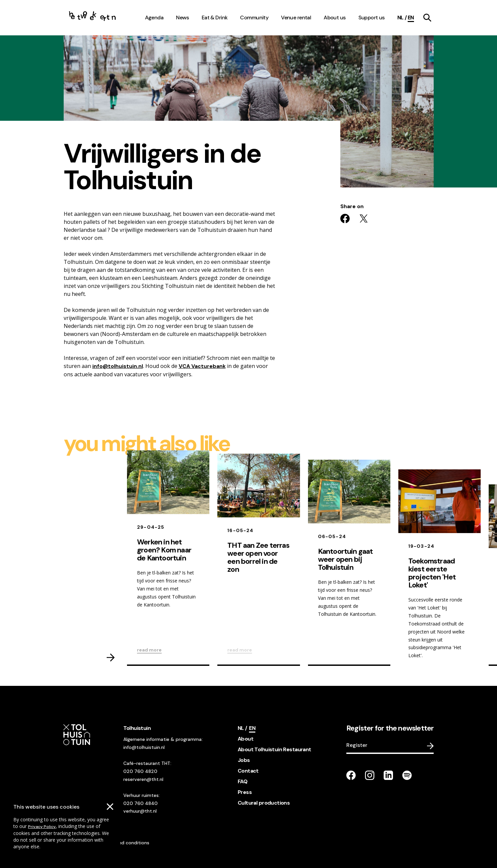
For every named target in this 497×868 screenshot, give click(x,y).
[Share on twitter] (364, 219)
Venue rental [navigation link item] (296, 18)
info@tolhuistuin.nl (118, 366)
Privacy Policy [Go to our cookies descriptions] (42, 827)
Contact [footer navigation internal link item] (248, 771)
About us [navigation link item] (334, 18)
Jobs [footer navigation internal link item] (244, 760)
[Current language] (411, 18)
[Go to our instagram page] (370, 775)
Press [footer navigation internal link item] (245, 792)
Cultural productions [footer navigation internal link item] (264, 803)
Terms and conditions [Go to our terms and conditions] (125, 843)
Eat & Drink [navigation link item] (215, 18)
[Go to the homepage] (93, 18)
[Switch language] (402, 18)
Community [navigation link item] (254, 18)
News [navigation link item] (182, 18)
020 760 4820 (140, 771)
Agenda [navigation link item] (154, 18)
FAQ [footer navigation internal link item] (242, 781)
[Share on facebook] (345, 219)
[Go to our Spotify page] (407, 775)
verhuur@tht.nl (140, 811)
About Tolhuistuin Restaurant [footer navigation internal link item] (274, 749)
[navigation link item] (427, 18)
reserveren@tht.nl (143, 779)
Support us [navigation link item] (371, 18)
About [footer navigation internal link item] (245, 739)
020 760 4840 (140, 803)
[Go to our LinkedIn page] (388, 775)
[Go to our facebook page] (351, 775)
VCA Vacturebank (202, 366)
